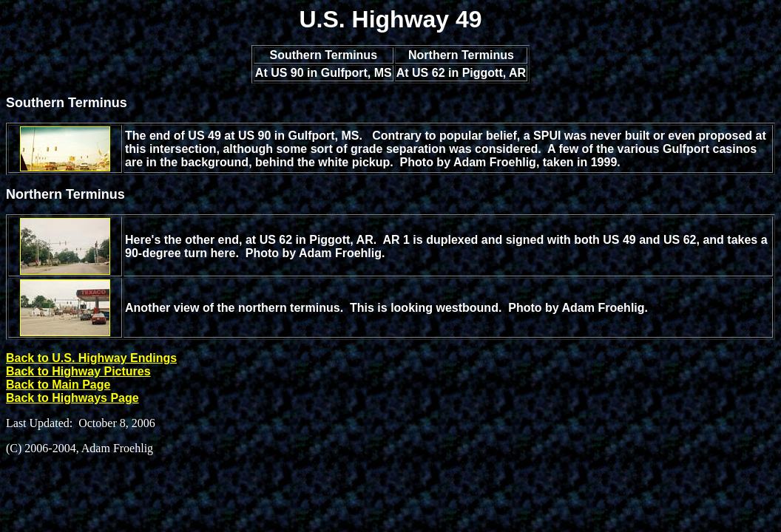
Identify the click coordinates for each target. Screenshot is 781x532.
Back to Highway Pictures (78, 371)
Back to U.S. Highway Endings (91, 358)
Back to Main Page (58, 385)
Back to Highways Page (72, 398)
